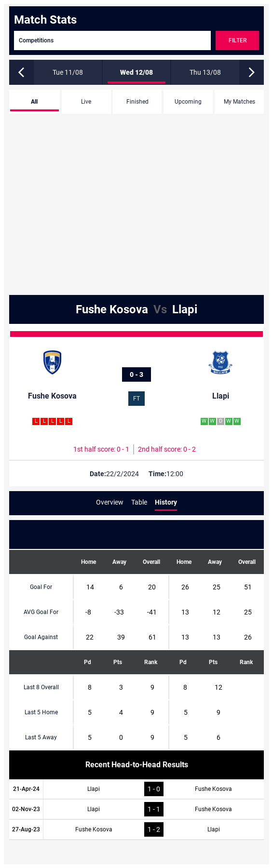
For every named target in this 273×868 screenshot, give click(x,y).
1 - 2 (154, 829)
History (166, 502)
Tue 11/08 (68, 72)
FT (136, 399)
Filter (238, 40)
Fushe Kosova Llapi (136, 309)
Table (139, 502)
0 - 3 (136, 374)
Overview (110, 502)
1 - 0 (154, 789)
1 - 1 (154, 809)
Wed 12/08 (136, 72)
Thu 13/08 (205, 72)
